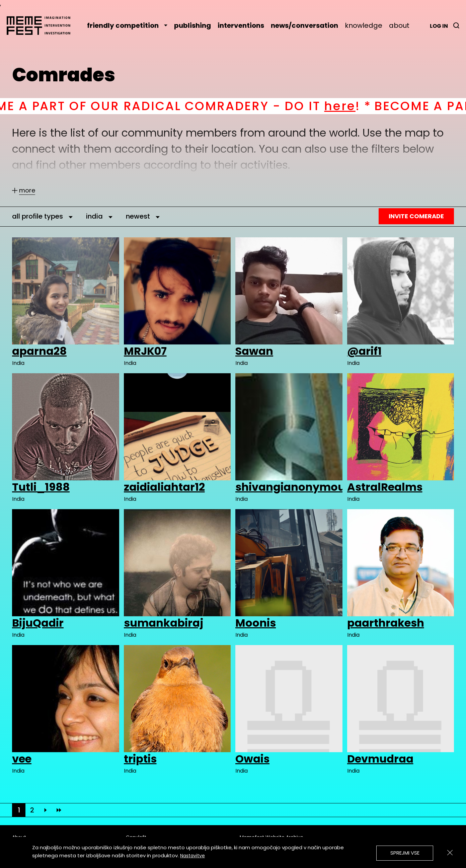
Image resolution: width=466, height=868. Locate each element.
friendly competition (127, 25)
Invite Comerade (416, 216)
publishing (192, 25)
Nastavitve (192, 856)
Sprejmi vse (405, 853)
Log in (439, 26)
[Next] (46, 810)
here (370, 106)
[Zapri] (450, 853)
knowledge (364, 25)
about (399, 25)
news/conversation (304, 25)
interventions (241, 25)
